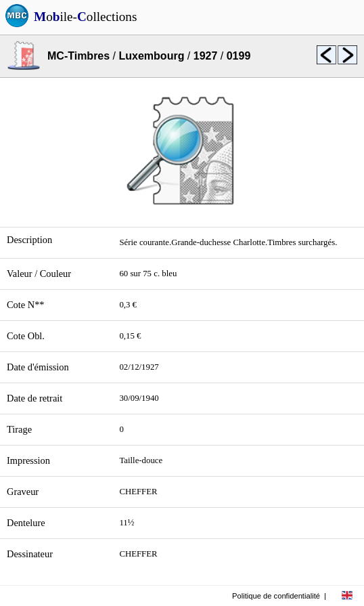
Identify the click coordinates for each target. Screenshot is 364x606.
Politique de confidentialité (276, 596)
